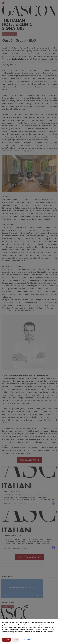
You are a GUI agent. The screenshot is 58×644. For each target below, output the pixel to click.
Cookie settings (26, 640)
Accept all (6, 640)
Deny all (15, 640)
